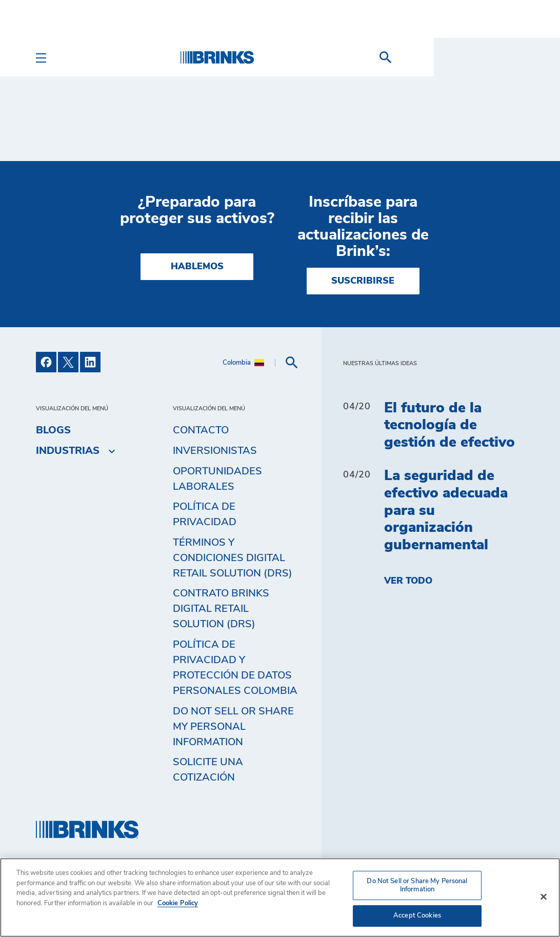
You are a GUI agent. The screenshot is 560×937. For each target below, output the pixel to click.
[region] (280, 898)
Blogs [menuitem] (53, 430)
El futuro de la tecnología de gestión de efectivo (449, 425)
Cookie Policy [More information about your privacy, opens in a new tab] (178, 903)
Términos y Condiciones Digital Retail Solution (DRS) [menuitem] (233, 558)
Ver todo (408, 581)
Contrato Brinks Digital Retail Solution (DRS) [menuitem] (221, 609)
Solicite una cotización (208, 770)
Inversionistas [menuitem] (215, 451)
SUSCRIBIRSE (363, 281)
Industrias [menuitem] (68, 451)
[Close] (544, 897)
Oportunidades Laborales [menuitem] (217, 479)
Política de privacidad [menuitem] (205, 514)
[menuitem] (512, 57)
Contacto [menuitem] (201, 430)
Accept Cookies (417, 916)
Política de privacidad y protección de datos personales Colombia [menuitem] (235, 668)
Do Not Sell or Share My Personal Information (233, 727)
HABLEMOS (197, 267)
